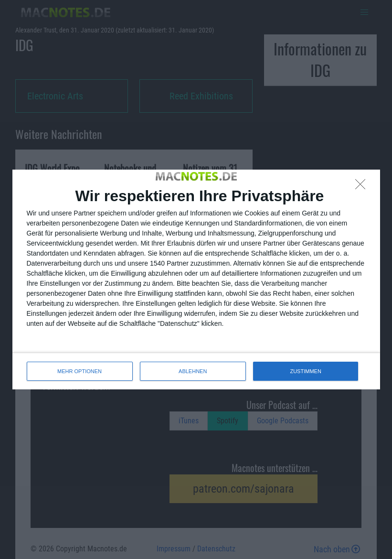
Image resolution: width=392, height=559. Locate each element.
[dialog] (196, 279)
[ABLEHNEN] (363, 187)
